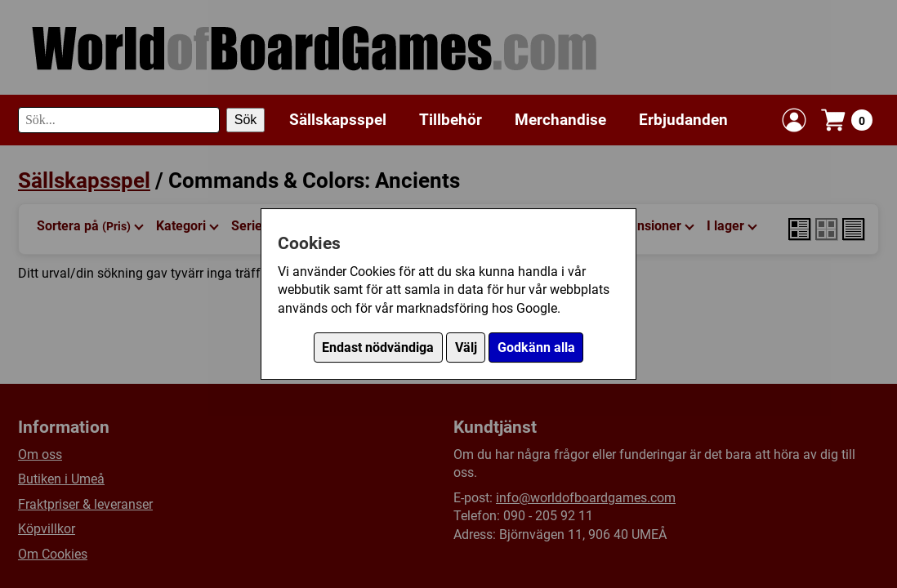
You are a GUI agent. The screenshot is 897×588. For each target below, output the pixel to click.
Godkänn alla (536, 347)
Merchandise (560, 120)
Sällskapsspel (338, 120)
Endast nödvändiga (378, 347)
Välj (466, 347)
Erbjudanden (683, 120)
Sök (246, 120)
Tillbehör (451, 120)
